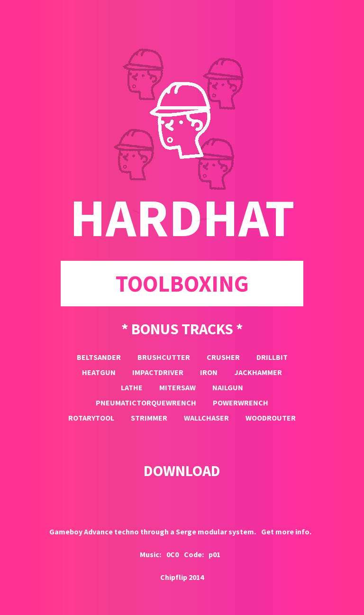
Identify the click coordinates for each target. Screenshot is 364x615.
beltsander (99, 357)
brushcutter (164, 357)
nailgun (228, 387)
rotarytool (91, 418)
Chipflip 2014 (182, 577)
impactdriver (158, 372)
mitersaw (177, 387)
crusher (223, 357)
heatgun (99, 372)
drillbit (272, 357)
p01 (214, 554)
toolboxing (182, 284)
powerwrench (241, 403)
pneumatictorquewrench (146, 403)
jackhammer (258, 372)
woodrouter (271, 418)
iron (209, 372)
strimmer (149, 418)
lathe (132, 387)
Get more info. (286, 532)
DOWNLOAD (182, 471)
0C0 (173, 554)
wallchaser (206, 418)
